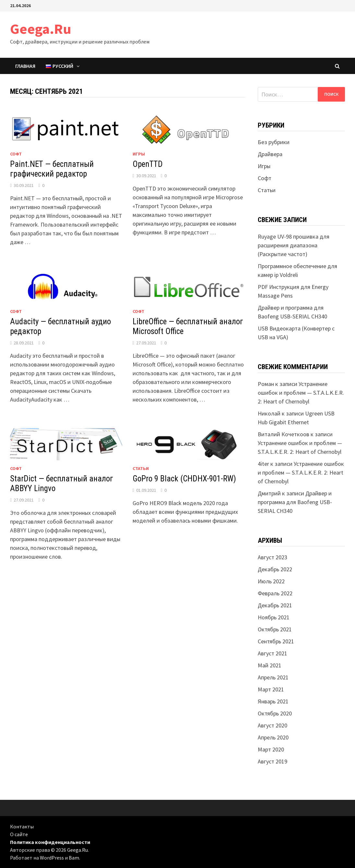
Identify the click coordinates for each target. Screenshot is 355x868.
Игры (139, 154)
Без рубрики (274, 142)
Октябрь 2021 (275, 629)
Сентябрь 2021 (276, 641)
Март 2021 (271, 689)
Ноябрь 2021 (274, 617)
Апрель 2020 (273, 737)
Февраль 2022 (275, 593)
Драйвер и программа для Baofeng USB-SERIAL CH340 (295, 502)
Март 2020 (271, 749)
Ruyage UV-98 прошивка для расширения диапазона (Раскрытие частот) (294, 245)
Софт (16, 154)
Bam (74, 858)
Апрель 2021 (273, 677)
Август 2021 (272, 653)
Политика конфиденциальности (50, 842)
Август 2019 (272, 761)
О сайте (19, 834)
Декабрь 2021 (275, 605)
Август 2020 (272, 725)
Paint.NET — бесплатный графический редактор (52, 169)
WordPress (52, 858)
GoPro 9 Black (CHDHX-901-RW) (184, 479)
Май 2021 (270, 665)
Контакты (22, 826)
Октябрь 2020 (275, 713)
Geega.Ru (41, 29)
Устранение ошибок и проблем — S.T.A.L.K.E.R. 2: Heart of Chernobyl (301, 393)
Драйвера (270, 154)
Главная (25, 66)
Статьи (141, 468)
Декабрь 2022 (275, 569)
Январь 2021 (273, 701)
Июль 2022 (271, 581)
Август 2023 (272, 557)
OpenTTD (148, 164)
